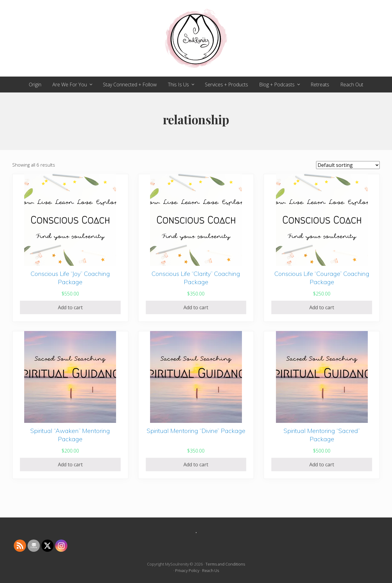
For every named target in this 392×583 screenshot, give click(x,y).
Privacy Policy (187, 570)
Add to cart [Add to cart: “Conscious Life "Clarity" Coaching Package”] (196, 307)
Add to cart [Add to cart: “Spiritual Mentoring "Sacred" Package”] (322, 465)
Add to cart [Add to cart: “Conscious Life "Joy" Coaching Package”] (70, 307)
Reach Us (211, 570)
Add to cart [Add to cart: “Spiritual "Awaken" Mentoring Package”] (70, 465)
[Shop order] (348, 165)
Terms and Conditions (225, 564)
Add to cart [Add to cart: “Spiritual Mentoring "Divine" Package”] (196, 465)
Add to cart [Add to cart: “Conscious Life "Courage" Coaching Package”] (322, 307)
